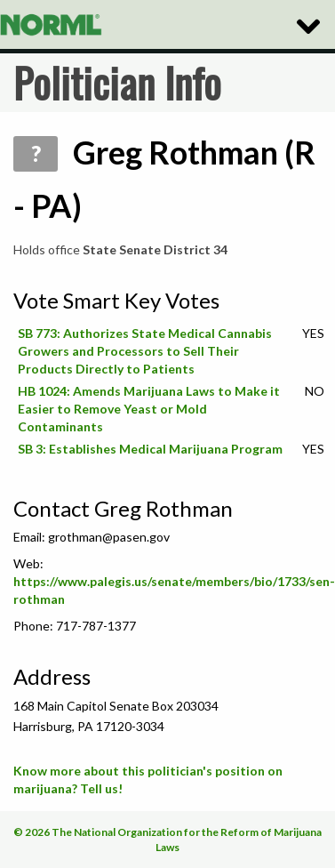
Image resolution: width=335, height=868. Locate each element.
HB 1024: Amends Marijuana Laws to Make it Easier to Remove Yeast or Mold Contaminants (149, 409)
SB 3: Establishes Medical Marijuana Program (150, 449)
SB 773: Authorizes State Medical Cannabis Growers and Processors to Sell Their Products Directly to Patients (145, 351)
